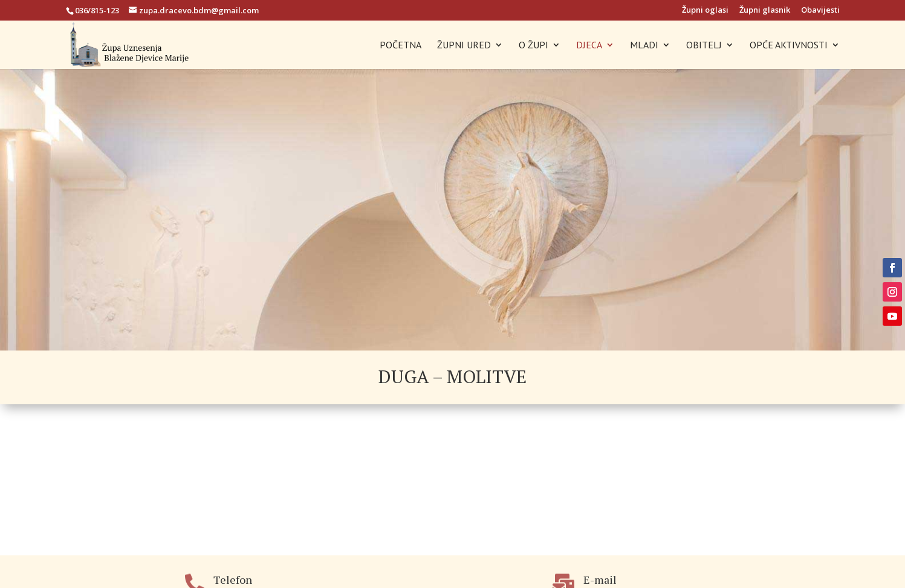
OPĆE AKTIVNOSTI (789, 46)
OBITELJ (704, 46)
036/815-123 (97, 10)
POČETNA (401, 46)
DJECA (589, 46)
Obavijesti (820, 11)
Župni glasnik (765, 11)
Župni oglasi (705, 11)
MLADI (644, 46)
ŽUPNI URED (464, 46)
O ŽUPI (534, 46)
